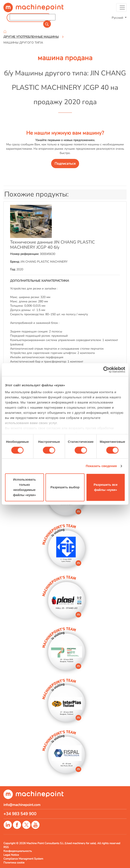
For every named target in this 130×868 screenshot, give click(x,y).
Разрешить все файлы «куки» (106, 487)
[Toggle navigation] (121, 8)
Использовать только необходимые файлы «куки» (24, 487)
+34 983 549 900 (20, 814)
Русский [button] (118, 18)
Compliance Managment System (23, 859)
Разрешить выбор (65, 487)
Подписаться (65, 164)
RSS (6, 847)
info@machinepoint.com (22, 805)
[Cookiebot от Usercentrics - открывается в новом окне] (106, 370)
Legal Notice (11, 855)
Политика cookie (14, 863)
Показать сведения (101, 466)
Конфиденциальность (18, 851)
